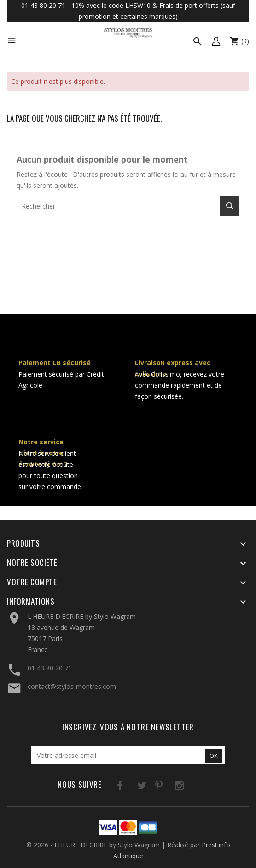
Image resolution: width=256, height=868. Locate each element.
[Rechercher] (128, 206)
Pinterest (149, 787)
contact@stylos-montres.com (72, 686)
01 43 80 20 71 (50, 668)
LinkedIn (187, 787)
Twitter (130, 787)
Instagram (168, 787)
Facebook (111, 787)
